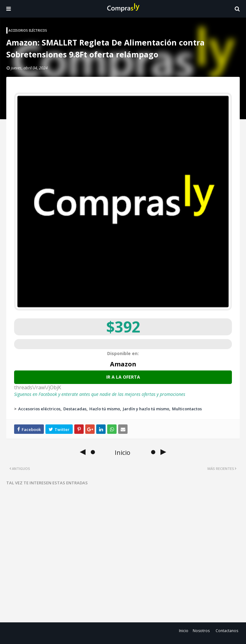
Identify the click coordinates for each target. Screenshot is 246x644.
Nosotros (201, 631)
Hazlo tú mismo (105, 409)
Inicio (184, 631)
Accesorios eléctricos (39, 409)
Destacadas (75, 409)
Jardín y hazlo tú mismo (146, 409)
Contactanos (227, 631)
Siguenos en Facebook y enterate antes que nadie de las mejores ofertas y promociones (100, 394)
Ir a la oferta (123, 377)
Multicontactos (187, 409)
